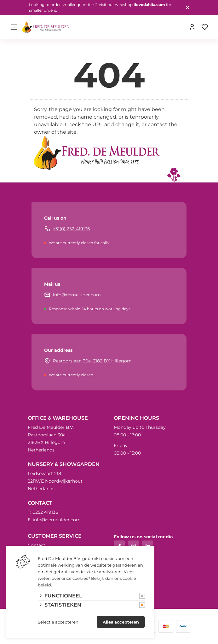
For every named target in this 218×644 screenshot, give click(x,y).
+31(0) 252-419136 (72, 229)
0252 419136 (45, 512)
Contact (37, 545)
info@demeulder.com (77, 295)
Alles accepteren (121, 622)
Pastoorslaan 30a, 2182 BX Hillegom (92, 361)
